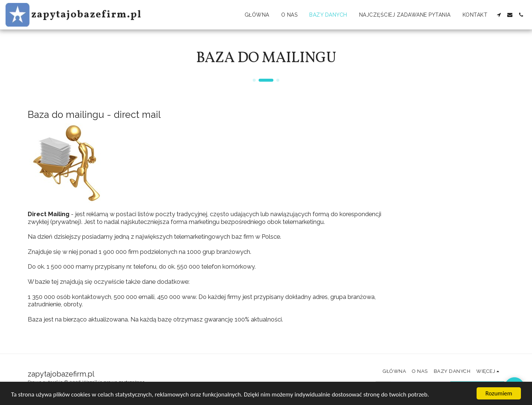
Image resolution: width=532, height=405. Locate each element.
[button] (499, 15)
